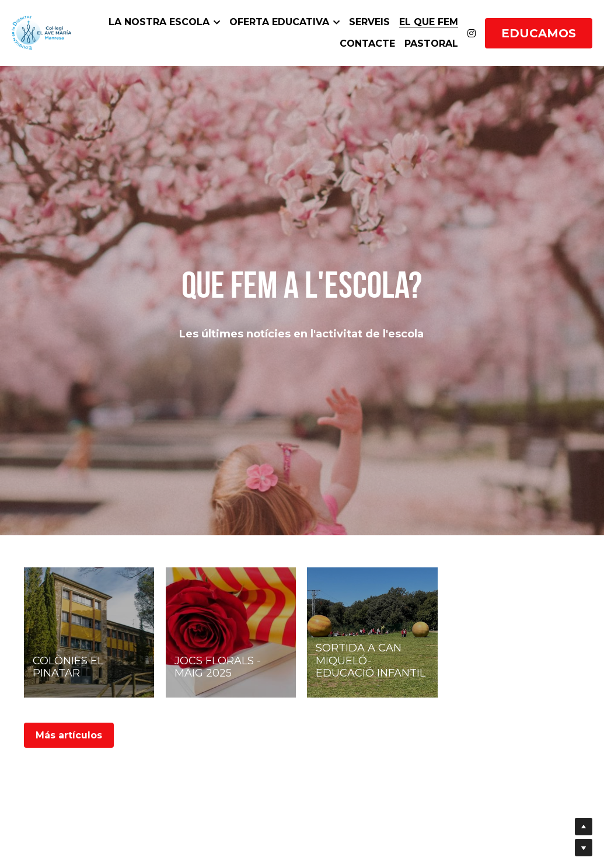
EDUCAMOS (539, 33)
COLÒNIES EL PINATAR (68, 667)
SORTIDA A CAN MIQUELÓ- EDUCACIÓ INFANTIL (371, 660)
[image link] (41, 32)
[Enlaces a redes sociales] (472, 33)
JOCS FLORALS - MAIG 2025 (218, 667)
